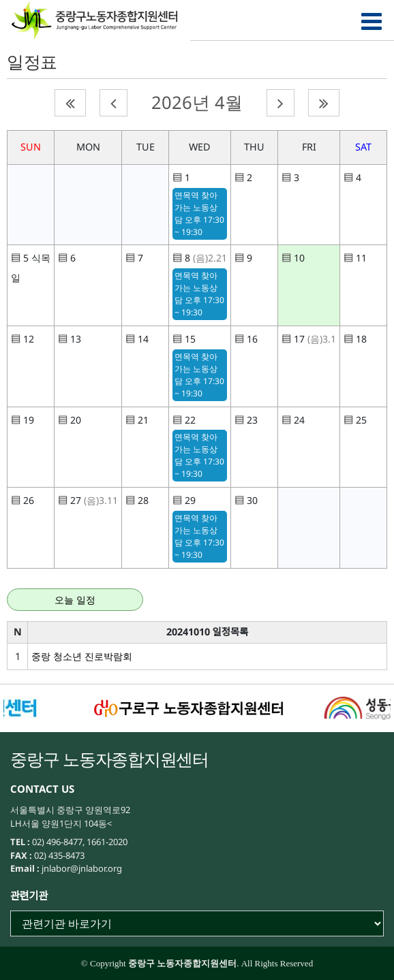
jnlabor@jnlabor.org (81, 868)
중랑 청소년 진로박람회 (82, 656)
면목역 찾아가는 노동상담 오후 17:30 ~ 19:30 (199, 214)
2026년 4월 (197, 102)
